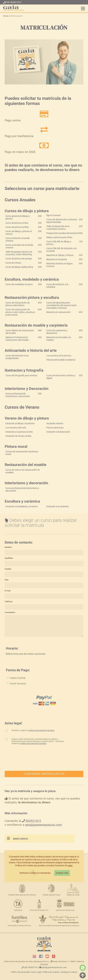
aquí (70, 866)
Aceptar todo (62, 873)
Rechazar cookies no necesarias (35, 873)
